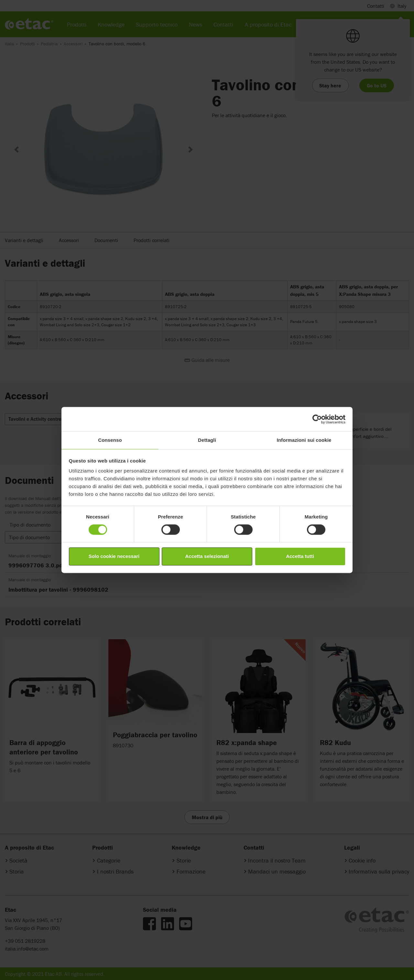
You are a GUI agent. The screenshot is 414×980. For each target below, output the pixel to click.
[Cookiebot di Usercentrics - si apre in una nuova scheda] (317, 419)
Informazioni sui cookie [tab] (304, 440)
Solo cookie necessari (114, 556)
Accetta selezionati (207, 556)
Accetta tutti (300, 556)
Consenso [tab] (110, 440)
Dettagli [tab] (207, 440)
